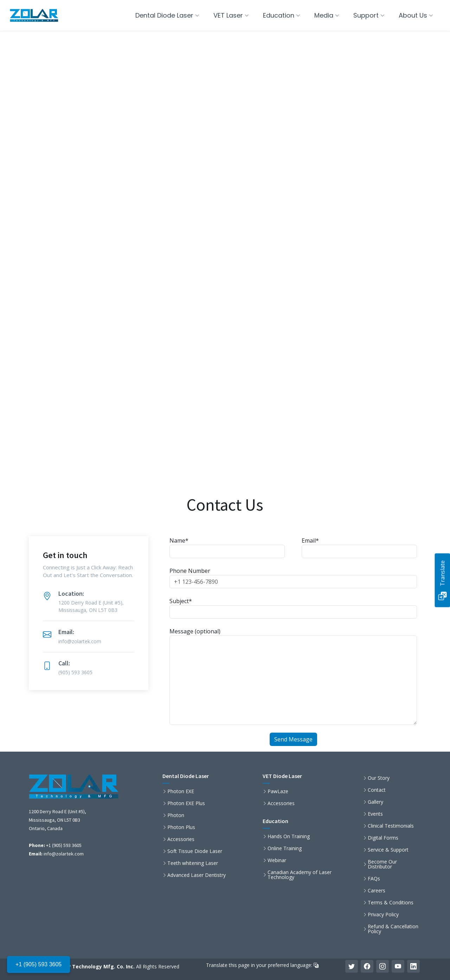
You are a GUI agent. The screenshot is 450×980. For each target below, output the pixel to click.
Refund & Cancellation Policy (393, 929)
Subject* (293, 608)
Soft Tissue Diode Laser (195, 851)
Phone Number (293, 578)
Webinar (277, 860)
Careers (377, 891)
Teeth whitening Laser (193, 863)
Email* (359, 547)
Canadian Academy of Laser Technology (300, 875)
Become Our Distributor (382, 864)
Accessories (181, 839)
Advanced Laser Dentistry (197, 875)
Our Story (379, 778)
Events (375, 814)
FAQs (374, 879)
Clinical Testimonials (391, 826)
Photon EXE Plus (186, 803)
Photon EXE (181, 791)
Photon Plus (181, 827)
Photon (176, 815)
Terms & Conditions (391, 903)
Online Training (285, 848)
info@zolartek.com (64, 854)
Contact (377, 790)
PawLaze (278, 791)
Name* (227, 547)
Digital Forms (383, 838)
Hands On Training (289, 836)
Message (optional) (293, 676)
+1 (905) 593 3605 (38, 964)
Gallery (375, 802)
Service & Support (388, 850)
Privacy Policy (383, 915)
